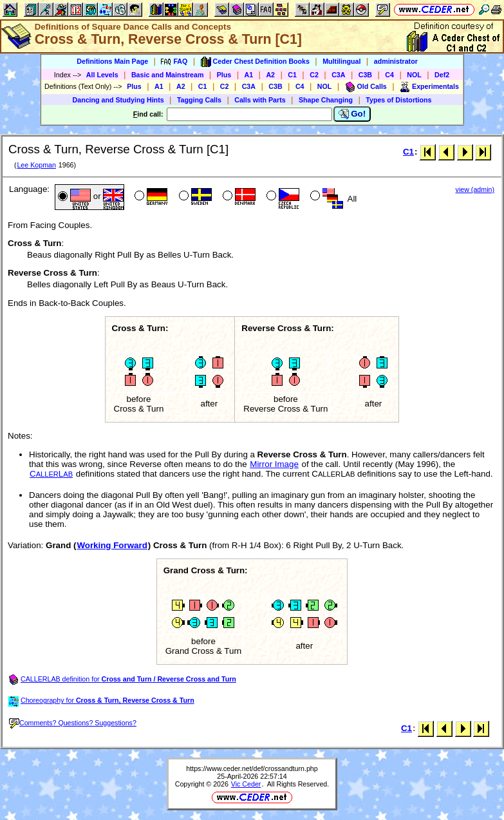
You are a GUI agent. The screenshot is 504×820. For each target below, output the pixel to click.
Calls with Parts (260, 100)
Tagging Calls (199, 100)
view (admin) (475, 189)
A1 (249, 75)
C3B (365, 75)
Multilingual (341, 61)
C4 (389, 75)
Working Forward (112, 545)
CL (51, 474)
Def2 (442, 75)
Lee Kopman (36, 165)
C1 (292, 75)
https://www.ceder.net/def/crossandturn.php (252, 768)
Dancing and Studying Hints (118, 100)
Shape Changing (326, 100)
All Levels (102, 75)
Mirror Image (274, 464)
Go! (352, 114)
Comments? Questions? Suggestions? (73, 723)
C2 (314, 75)
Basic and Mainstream (168, 75)
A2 (270, 75)
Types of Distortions (398, 100)
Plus (224, 75)
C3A (338, 75)
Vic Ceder (246, 784)
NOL (414, 75)
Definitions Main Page (112, 61)
